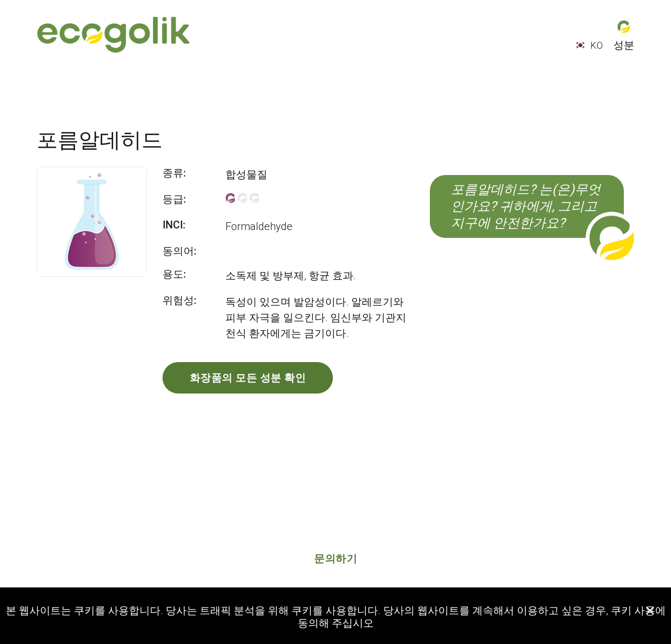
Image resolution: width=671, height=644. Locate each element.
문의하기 (335, 559)
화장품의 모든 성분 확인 (248, 378)
